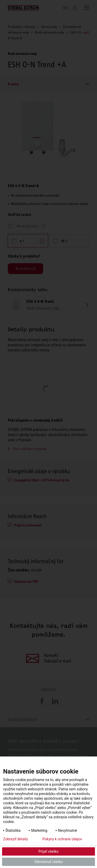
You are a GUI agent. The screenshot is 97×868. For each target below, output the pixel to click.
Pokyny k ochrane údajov (62, 839)
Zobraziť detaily (16, 839)
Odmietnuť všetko (48, 862)
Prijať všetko (48, 851)
